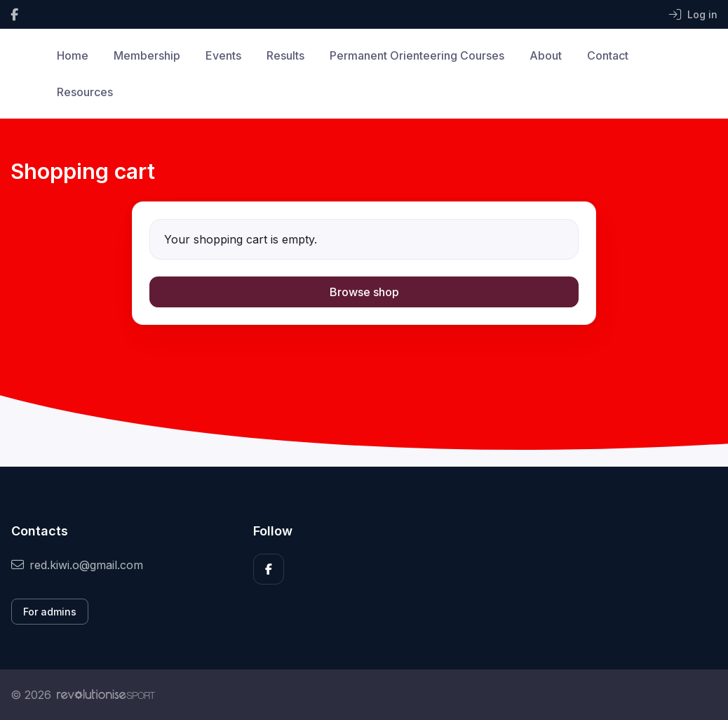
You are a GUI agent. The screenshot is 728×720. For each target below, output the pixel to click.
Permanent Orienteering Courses (417, 55)
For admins (50, 612)
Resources (85, 92)
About (546, 55)
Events (223, 55)
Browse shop (364, 292)
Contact (608, 55)
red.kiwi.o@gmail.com (77, 565)
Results (285, 55)
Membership (147, 55)
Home (73, 55)
